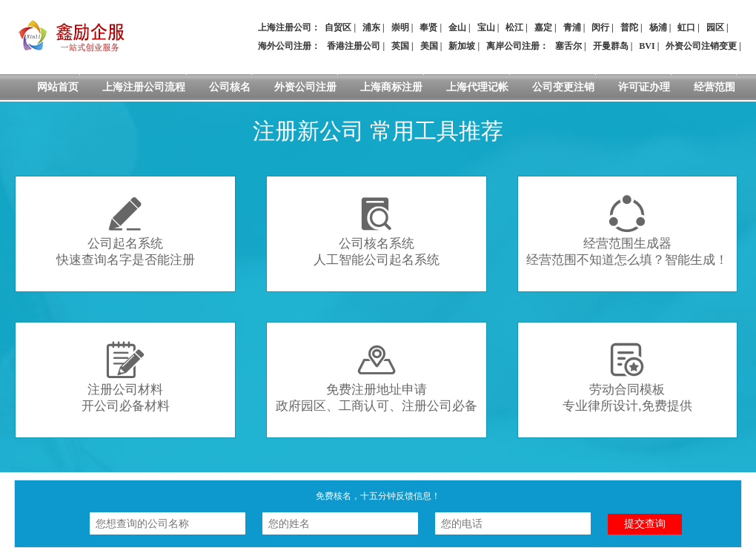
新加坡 (462, 46)
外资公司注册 (305, 87)
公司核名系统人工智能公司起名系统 (377, 231)
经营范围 (714, 87)
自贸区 (338, 27)
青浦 (572, 27)
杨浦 (658, 27)
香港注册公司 (354, 46)
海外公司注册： (289, 46)
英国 (400, 46)
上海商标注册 (391, 87)
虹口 (686, 27)
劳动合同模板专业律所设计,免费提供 (627, 377)
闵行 (600, 27)
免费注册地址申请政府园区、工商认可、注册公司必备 (377, 377)
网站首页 (58, 87)
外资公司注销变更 (701, 46)
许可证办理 (644, 87)
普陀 (629, 27)
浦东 (371, 27)
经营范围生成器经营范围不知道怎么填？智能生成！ (627, 231)
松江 (514, 27)
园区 (715, 27)
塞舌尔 (568, 46)
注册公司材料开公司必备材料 (126, 377)
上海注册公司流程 (144, 87)
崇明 (400, 27)
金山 (457, 27)
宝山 (486, 27)
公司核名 (230, 87)
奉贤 (428, 27)
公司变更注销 (563, 87)
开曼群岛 (611, 46)
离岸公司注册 (513, 46)
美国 (429, 46)
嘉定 (543, 27)
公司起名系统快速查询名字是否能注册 (126, 231)
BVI (647, 46)
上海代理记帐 (477, 87)
